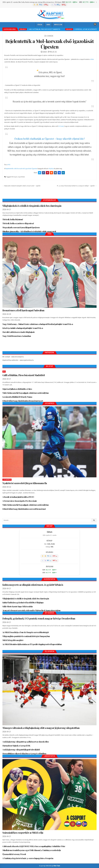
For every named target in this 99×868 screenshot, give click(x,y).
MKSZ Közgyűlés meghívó (13, 640)
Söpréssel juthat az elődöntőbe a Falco (17, 389)
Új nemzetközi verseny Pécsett (14, 854)
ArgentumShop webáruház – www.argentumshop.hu (18, 360)
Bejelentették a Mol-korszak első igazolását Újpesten (50, 44)
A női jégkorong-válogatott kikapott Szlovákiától (21, 750)
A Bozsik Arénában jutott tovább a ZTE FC (18, 497)
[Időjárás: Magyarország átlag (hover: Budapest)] (49, 5)
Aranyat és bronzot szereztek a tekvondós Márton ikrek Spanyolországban (31, 610)
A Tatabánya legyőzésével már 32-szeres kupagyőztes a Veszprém (28, 858)
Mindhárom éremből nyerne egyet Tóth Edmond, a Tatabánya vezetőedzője (32, 850)
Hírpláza (51, 169)
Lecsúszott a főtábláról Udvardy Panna (17, 397)
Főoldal (40, 25)
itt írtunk (61, 126)
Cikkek (48, 25)
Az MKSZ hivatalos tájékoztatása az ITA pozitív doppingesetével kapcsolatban (32, 644)
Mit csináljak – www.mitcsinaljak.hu (13, 357)
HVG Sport (14, 177)
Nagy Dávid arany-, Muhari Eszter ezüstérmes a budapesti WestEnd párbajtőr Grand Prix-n (38, 324)
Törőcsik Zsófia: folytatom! (13, 219)
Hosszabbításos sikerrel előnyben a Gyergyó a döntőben (24, 754)
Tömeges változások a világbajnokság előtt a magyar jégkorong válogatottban (41, 728)
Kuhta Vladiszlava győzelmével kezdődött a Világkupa (23, 603)
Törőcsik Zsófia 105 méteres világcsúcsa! (18, 223)
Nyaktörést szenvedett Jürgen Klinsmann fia (25, 483)
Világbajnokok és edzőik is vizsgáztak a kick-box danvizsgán (32, 206)
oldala (92, 59)
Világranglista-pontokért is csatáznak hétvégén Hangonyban (26, 636)
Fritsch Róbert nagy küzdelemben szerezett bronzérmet (24, 509)
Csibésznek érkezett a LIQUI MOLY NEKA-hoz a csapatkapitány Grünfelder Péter (34, 846)
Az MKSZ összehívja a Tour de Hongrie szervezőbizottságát (25, 632)
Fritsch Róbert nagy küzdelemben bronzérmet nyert (23, 401)
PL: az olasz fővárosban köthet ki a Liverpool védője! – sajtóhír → (77, 186)
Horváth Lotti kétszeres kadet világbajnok (18, 332)
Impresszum (58, 25)
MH (4, 372)
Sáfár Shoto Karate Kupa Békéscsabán (18, 606)
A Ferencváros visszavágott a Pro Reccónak (20, 501)
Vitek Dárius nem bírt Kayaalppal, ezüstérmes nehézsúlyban (26, 393)
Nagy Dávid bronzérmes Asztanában (17, 336)
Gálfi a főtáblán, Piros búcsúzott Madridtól (24, 375)
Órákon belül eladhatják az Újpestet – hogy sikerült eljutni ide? (50, 139)
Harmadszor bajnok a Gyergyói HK (16, 746)
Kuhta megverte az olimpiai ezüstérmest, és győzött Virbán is (33, 585)
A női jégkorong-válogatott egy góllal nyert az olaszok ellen (26, 742)
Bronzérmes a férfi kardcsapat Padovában (23, 310)
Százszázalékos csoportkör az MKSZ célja (23, 833)
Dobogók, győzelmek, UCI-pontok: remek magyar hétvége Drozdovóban (39, 618)
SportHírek (21, 177)
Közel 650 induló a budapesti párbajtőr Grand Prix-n (23, 328)
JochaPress (7, 480)
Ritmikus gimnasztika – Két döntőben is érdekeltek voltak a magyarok (29, 231)
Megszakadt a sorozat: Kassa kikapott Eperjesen (21, 227)
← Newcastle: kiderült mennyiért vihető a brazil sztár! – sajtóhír (21, 186)
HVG (9, 165)
